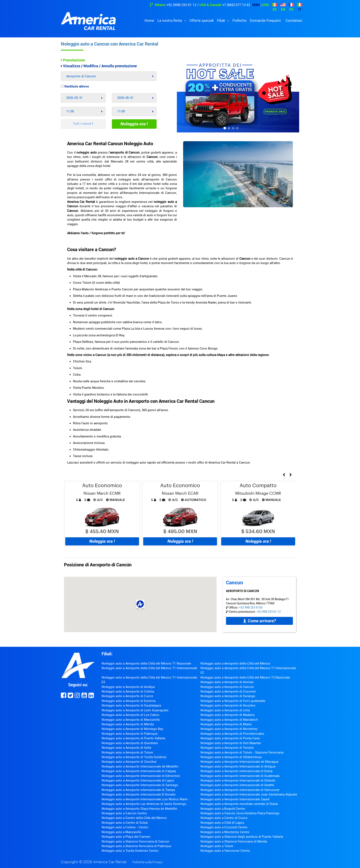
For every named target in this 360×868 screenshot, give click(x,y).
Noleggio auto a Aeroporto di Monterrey (229, 729)
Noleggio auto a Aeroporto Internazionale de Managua (239, 762)
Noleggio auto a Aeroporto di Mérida (128, 724)
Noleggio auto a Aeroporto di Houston (228, 705)
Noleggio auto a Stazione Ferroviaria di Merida (234, 841)
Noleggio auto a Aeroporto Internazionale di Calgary (139, 771)
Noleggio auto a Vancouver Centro (225, 851)
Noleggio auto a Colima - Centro (125, 827)
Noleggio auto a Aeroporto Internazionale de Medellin (140, 766)
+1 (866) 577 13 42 (236, 5)
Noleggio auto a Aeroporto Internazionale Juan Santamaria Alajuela (249, 794)
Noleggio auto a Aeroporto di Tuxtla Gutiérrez (134, 757)
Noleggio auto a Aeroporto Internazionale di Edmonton (141, 776)
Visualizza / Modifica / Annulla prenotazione (99, 66)
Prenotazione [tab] (73, 60)
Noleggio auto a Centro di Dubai (125, 823)
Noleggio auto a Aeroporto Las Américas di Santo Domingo (144, 804)
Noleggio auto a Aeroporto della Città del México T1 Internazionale (149, 668)
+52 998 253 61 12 (269, 612)
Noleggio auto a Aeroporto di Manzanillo (131, 720)
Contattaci (294, 20)
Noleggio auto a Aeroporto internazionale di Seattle (237, 785)
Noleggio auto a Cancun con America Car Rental (110, 44)
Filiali (221, 20)
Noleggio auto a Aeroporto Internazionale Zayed (235, 799)
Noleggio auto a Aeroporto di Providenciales (232, 734)
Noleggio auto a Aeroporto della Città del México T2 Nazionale (245, 677)
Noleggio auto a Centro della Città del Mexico (134, 818)
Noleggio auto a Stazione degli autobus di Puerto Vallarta (242, 837)
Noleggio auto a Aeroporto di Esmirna (129, 701)
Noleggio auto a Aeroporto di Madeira (227, 715)
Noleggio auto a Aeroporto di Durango (228, 696)
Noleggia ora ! (134, 124)
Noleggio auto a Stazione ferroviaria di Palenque (136, 846)
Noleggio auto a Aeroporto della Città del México (235, 663)
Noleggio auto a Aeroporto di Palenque (130, 734)
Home (149, 20)
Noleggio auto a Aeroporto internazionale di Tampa (138, 790)
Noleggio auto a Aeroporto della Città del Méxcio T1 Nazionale (146, 663)
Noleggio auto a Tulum (217, 846)
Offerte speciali (202, 20)
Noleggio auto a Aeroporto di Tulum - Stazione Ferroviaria (242, 752)
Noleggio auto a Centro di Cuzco (224, 818)
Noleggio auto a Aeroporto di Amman (227, 682)
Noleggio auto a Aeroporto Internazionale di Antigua (238, 766)
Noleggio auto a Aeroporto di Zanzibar (129, 762)
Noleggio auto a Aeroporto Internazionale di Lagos (138, 780)
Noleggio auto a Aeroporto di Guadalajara (131, 705)
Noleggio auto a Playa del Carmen (126, 837)
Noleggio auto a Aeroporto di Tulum (127, 752)
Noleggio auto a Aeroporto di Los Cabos (130, 715)
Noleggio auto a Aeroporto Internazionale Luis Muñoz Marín (145, 799)
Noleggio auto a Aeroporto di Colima (128, 691)
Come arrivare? (259, 621)
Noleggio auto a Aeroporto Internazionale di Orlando (238, 780)
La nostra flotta (170, 20)
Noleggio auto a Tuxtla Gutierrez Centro (130, 851)
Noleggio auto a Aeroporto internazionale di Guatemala (240, 776)
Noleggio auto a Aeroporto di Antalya (128, 687)
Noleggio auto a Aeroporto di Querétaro (130, 743)
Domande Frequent (265, 20)
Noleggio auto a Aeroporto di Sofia (126, 748)
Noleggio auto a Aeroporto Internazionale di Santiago (140, 785)
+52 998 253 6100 (251, 607)
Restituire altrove (75, 86)
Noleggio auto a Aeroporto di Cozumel (228, 691)
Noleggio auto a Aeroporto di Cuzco (127, 696)
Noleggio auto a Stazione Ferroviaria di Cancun (135, 841)
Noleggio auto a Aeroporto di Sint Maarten (231, 743)
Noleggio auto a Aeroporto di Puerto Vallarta (133, 738)
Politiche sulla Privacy (148, 862)
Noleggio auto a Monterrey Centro (225, 832)
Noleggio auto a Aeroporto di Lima (225, 710)
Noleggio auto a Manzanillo (121, 832)
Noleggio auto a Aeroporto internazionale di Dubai (237, 771)
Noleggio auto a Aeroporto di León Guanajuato (135, 710)
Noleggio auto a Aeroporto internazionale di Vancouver (240, 790)
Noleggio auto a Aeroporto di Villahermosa (231, 757)
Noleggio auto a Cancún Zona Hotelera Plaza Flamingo (240, 813)
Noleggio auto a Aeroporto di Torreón (227, 748)
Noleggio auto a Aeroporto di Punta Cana (230, 738)
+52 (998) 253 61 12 (181, 5)
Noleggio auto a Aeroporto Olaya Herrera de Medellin (139, 809)
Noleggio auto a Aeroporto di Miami (226, 724)
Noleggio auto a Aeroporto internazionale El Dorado (139, 794)
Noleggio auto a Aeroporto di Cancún (227, 687)
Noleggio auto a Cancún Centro (124, 813)
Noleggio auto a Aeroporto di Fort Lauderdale (233, 701)
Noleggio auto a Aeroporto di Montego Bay (132, 729)
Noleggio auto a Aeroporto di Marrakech (229, 720)
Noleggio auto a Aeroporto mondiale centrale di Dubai (239, 804)
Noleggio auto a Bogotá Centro (223, 809)
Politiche (239, 20)
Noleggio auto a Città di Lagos (222, 823)
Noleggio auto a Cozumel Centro (224, 827)
